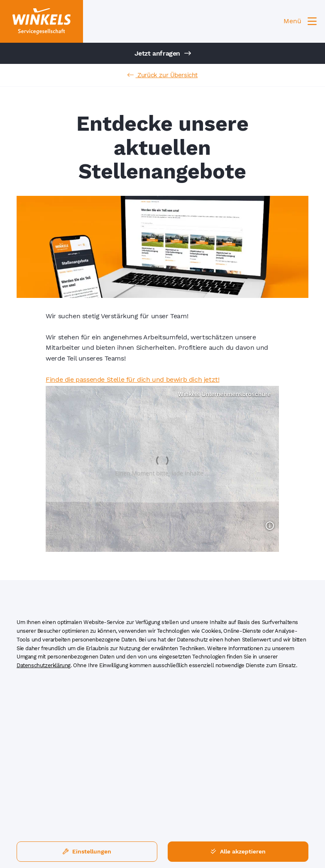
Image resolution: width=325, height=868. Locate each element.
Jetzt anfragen (163, 53)
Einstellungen (87, 851)
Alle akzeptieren (238, 851)
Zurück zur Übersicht (162, 75)
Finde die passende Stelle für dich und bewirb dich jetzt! (132, 379)
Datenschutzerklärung (44, 665)
